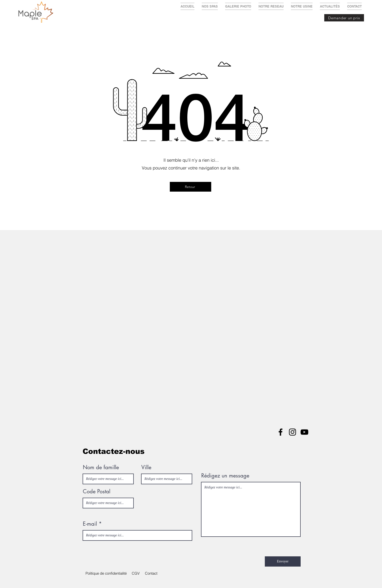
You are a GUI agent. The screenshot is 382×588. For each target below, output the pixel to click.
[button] (136, 573)
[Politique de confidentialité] (106, 573)
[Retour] (191, 187)
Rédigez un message (225, 476)
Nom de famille (101, 467)
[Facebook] (281, 432)
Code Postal (97, 491)
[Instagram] (292, 432)
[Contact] (151, 573)
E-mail (90, 524)
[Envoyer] (283, 561)
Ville (146, 467)
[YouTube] (304, 432)
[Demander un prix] (344, 18)
